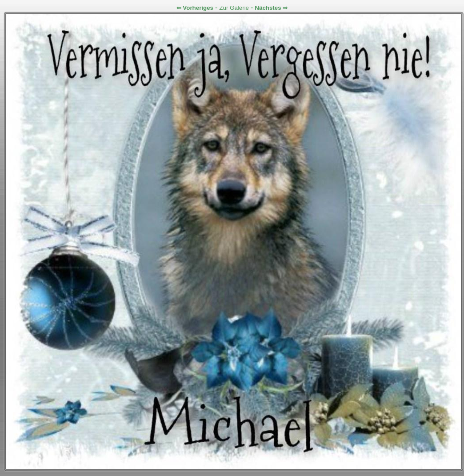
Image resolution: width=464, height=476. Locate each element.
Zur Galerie (234, 8)
